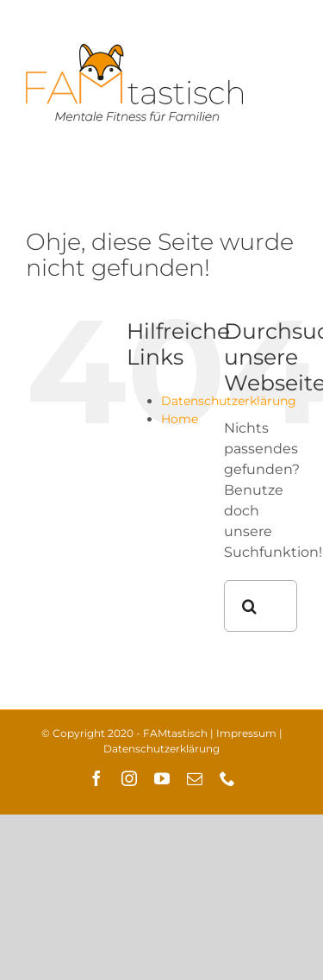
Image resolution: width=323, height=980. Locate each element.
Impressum (246, 733)
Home (180, 419)
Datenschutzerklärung (161, 749)
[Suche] (250, 606)
